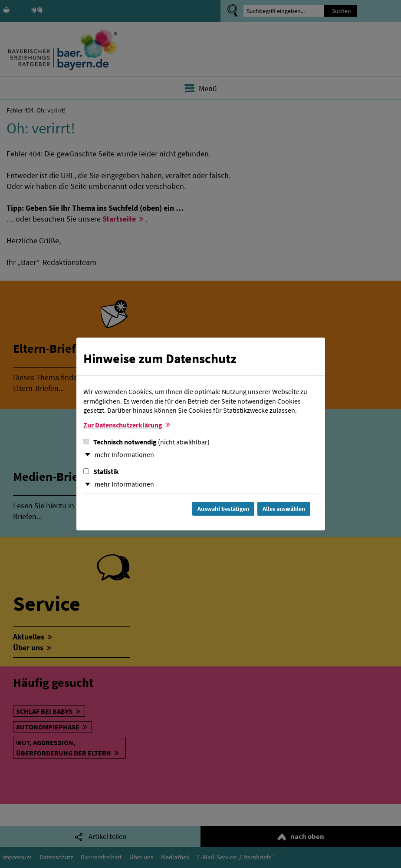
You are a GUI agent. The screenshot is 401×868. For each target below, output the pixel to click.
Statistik (101, 471)
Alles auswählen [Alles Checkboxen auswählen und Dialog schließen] (284, 509)
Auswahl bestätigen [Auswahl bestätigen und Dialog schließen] (223, 509)
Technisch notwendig (146, 442)
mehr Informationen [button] (124, 454)
